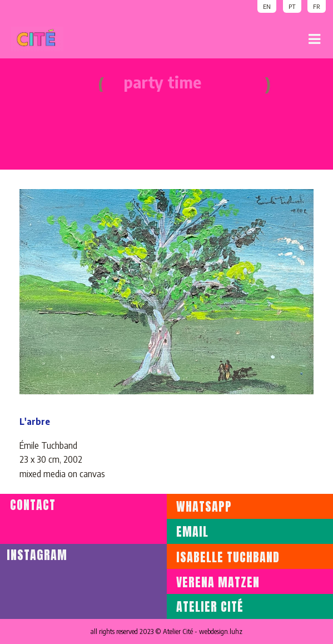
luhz (236, 631)
